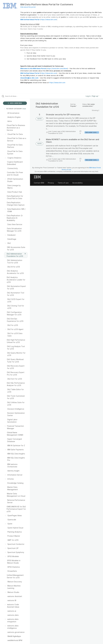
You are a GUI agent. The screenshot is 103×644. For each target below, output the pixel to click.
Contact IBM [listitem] (39, 183)
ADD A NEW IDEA (15, 103)
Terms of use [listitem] (63, 183)
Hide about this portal (28, 7)
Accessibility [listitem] (77, 183)
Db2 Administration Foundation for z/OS (62, 132)
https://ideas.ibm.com (49, 19)
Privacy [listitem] (51, 183)
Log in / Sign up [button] (92, 96)
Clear (24, 109)
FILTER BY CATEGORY (13, 109)
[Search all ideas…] (16, 96)
